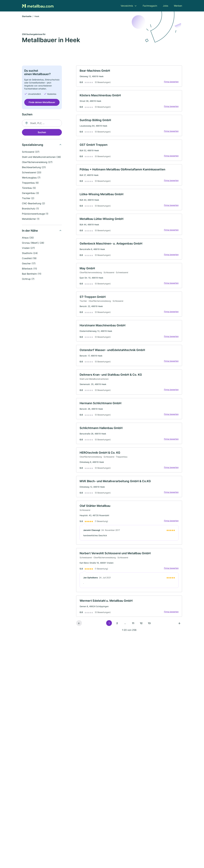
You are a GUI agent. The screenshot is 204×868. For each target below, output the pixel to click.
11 (133, 625)
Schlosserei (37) (31, 152)
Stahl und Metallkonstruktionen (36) (41, 157)
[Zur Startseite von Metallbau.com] (38, 6)
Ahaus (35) (28, 238)
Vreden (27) (28, 248)
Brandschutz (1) (30, 209)
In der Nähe (30, 231)
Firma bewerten (171, 82)
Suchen (42, 132)
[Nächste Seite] (179, 625)
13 (149, 625)
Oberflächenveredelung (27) (37, 162)
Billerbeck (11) (29, 269)
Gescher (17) (29, 264)
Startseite (27, 16)
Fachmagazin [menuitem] (150, 6)
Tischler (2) (28, 198)
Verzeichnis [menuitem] (127, 6)
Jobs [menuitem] (165, 6)
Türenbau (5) (29, 188)
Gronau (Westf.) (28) (33, 243)
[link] (129, 76)
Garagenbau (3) (30, 193)
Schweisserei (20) (32, 173)
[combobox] (42, 123)
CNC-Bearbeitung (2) (33, 204)
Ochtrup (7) (28, 279)
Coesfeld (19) (29, 258)
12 (141, 625)
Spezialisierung (33, 145)
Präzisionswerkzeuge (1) (35, 214)
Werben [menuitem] (178, 6)
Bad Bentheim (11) (32, 274)
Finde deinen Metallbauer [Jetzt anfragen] (42, 102)
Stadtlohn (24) (30, 253)
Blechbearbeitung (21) (34, 167)
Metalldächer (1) (31, 219)
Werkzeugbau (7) (31, 178)
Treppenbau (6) (30, 183)
